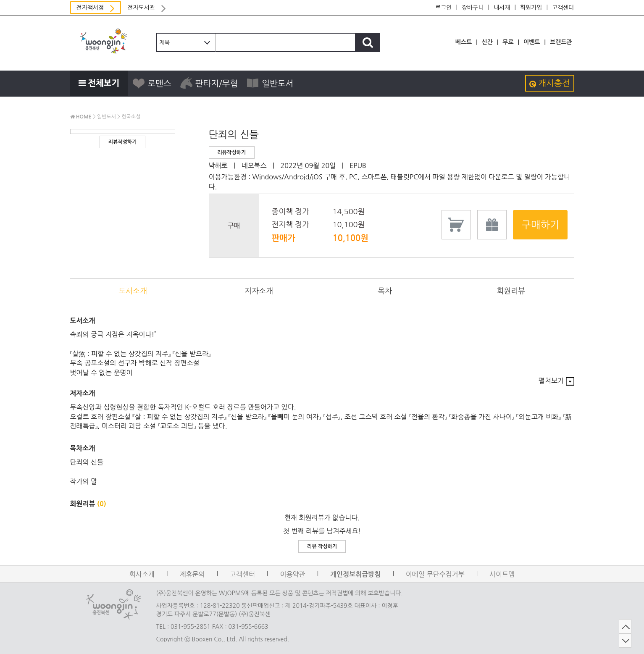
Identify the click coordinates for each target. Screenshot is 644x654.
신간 (487, 42)
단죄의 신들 (234, 134)
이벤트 (532, 42)
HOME (81, 117)
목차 (385, 291)
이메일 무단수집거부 (435, 574)
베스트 (464, 42)
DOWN (581, 641)
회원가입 (531, 8)
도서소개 (133, 291)
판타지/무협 (209, 83)
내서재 (502, 8)
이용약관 (293, 574)
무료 (508, 42)
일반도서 (270, 83)
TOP (581, 626)
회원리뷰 (511, 291)
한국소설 (131, 117)
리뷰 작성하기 (322, 546)
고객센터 (563, 8)
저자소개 (259, 291)
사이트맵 (502, 574)
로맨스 (151, 83)
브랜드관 (561, 42)
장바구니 (473, 8)
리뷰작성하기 (123, 142)
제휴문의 (192, 574)
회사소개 (142, 574)
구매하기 (540, 225)
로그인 (443, 8)
